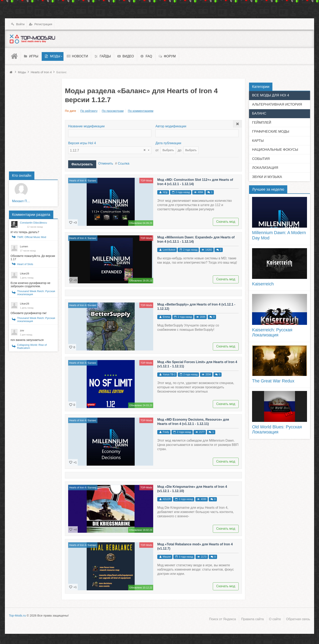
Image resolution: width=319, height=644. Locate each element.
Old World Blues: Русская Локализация (277, 430)
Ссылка (124, 163)
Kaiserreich (263, 284)
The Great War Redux (273, 381)
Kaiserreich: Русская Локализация (272, 333)
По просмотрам (113, 111)
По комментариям (140, 111)
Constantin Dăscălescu (33, 223)
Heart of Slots (25, 264)
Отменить (106, 163)
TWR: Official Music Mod (32, 237)
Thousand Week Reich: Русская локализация (36, 293)
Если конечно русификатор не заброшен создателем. (31, 285)
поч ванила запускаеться (27, 340)
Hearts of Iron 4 (78, 181)
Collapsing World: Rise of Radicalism (32, 346)
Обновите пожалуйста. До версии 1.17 (33, 258)
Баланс (92, 181)
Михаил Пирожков (21, 201)
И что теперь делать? (25, 232)
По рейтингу (89, 111)
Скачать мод (226, 222)
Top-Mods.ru (17, 615)
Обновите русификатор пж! (29, 313)
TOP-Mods (146, 181)
